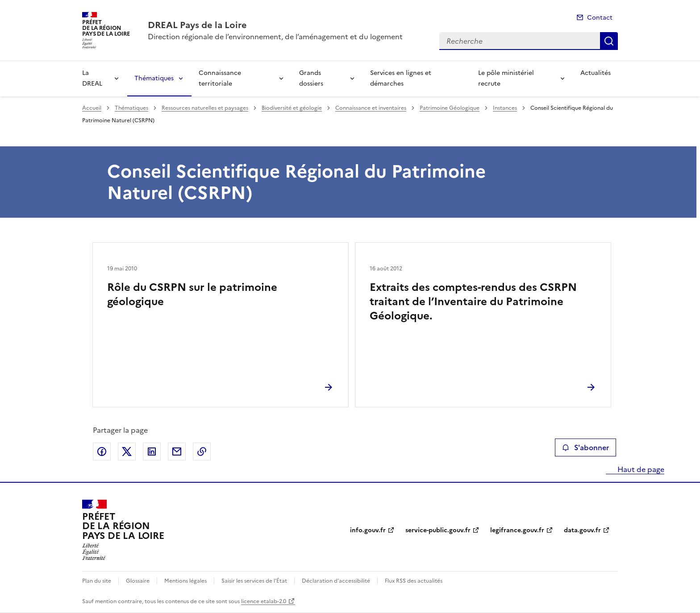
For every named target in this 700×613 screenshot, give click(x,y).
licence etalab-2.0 (264, 601)
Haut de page (640, 469)
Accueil (92, 108)
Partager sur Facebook (102, 451)
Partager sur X (127, 451)
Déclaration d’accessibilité (336, 581)
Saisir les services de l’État (254, 581)
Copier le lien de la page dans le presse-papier (202, 451)
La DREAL (92, 78)
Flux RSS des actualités (414, 581)
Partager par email (177, 451)
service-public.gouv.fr (438, 530)
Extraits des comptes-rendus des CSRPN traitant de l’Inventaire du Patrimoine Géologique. (473, 302)
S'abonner (585, 447)
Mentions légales (185, 581)
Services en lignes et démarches (401, 78)
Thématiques (154, 78)
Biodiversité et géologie (292, 108)
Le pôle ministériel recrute (506, 78)
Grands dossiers (311, 78)
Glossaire (138, 581)
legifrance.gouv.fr (517, 530)
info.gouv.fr (368, 530)
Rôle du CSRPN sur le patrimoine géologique (192, 294)
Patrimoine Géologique (450, 108)
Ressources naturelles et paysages (205, 108)
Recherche (609, 41)
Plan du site (97, 581)
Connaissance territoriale (220, 78)
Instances (505, 108)
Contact (600, 18)
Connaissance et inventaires (371, 108)
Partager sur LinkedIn (152, 451)
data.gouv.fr (582, 530)
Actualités (596, 73)
